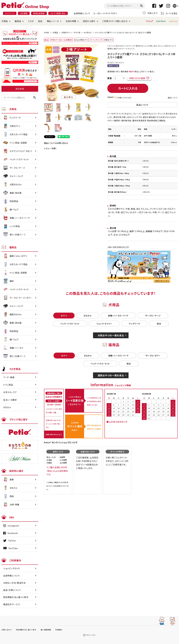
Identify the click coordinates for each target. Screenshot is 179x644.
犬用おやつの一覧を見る (111, 335)
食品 (46, 40)
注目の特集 (71, 21)
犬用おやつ (66, 32)
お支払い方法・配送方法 (14, 583)
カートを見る (169, 13)
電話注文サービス (12, 604)
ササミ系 (77, 32)
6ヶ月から (88, 32)
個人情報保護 (46, 630)
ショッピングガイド (12, 568)
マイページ (10, 13)
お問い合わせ (7, 630)
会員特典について (82, 13)
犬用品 (5, 21)
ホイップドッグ (96, 40)
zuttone (173, 21)
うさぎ (31, 21)
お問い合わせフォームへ (54, 434)
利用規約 (59, 630)
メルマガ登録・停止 (58, 13)
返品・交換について (12, 590)
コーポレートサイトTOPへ (105, 13)
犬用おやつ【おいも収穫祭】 (61, 40)
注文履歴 (24, 13)
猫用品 (18, 21)
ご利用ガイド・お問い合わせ (115, 21)
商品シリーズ (53, 21)
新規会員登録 (39, 13)
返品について (173, 98)
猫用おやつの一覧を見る (111, 375)
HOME (47, 32)
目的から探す (89, 21)
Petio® (150, 21)
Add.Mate (161, 21)
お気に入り (150, 13)
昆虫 (40, 21)
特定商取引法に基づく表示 (16, 597)
